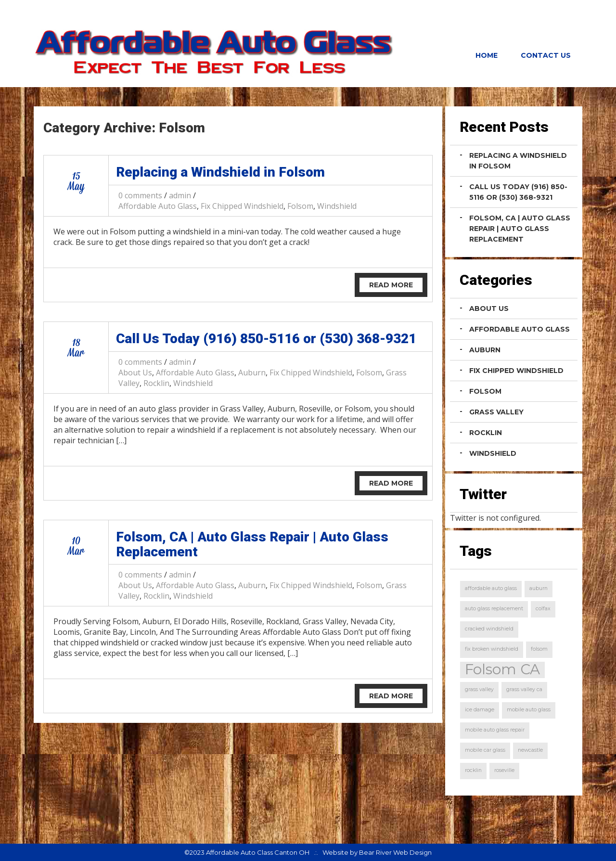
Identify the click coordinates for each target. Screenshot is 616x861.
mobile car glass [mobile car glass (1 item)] (485, 750)
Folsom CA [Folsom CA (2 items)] (502, 670)
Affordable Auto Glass (158, 206)
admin (180, 195)
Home (487, 55)
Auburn (252, 373)
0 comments (140, 195)
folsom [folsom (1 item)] (539, 649)
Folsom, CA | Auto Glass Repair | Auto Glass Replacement (252, 544)
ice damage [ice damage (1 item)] (480, 710)
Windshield (337, 206)
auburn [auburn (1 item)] (539, 588)
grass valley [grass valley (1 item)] (479, 689)
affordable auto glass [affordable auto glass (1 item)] (491, 588)
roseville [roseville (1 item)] (504, 770)
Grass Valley (496, 412)
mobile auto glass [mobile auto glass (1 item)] (529, 710)
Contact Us (546, 55)
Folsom (300, 206)
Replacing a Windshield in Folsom (220, 172)
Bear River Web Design (395, 852)
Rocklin (156, 383)
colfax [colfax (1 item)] (543, 609)
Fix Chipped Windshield (242, 206)
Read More (391, 285)
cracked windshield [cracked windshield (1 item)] (489, 629)
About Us (135, 373)
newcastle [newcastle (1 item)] (530, 750)
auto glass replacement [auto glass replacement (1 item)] (494, 609)
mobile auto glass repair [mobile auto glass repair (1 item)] (495, 730)
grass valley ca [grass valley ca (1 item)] (524, 689)
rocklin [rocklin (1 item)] (473, 770)
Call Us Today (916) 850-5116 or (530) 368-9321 (266, 339)
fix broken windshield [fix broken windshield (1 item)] (492, 649)
